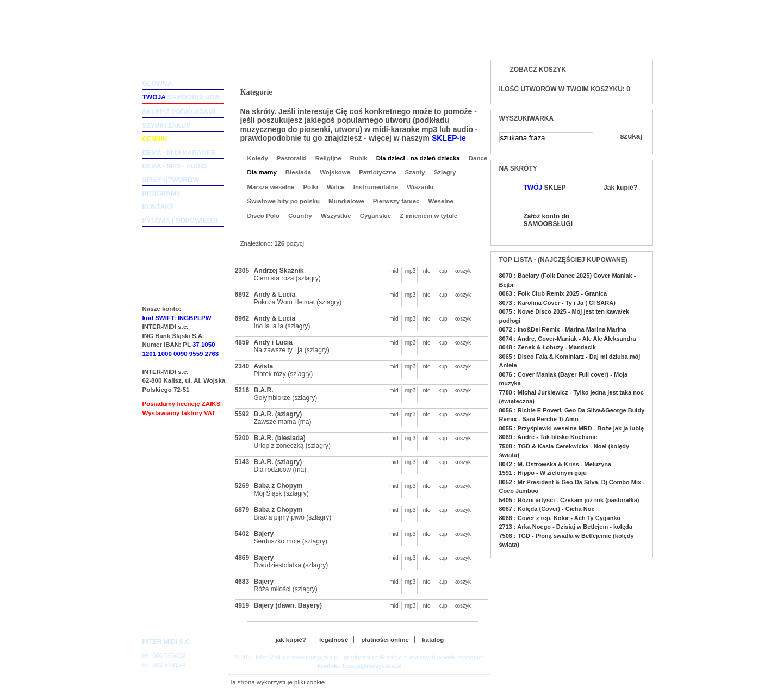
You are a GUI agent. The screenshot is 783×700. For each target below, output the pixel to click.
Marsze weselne (271, 187)
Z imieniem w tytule (428, 216)
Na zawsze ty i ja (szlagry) (292, 350)
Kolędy (258, 158)
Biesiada (298, 172)
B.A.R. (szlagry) (278, 414)
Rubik (359, 158)
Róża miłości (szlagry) (286, 589)
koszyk (460, 271)
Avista (264, 366)
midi (394, 271)
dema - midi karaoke (179, 153)
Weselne (441, 201)
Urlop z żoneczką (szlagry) (292, 446)
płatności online (385, 640)
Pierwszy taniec (396, 201)
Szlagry (445, 172)
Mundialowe (346, 201)
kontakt (158, 207)
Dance (478, 158)
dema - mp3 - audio (175, 166)
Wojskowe (335, 172)
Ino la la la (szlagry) (282, 326)
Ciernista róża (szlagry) (287, 278)
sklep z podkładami (179, 112)
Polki (310, 187)
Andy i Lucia (273, 342)
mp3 (410, 271)
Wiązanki (420, 187)
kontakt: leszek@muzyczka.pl (359, 666)
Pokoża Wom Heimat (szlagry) (298, 302)
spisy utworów (171, 180)
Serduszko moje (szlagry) (291, 541)
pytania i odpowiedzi (180, 221)
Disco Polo (263, 216)
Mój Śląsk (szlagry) (281, 493)
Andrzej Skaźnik (279, 271)
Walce (336, 187)
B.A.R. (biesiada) (280, 438)
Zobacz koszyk (538, 70)
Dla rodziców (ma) (280, 470)
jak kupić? (291, 640)
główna (157, 84)
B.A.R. (264, 390)
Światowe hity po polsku (284, 201)
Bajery (264, 534)
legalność (334, 640)
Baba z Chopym (278, 486)
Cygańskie (376, 216)
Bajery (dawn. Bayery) (288, 605)
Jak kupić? (620, 187)
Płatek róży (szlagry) (284, 374)
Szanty (415, 172)
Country (300, 216)
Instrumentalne (376, 187)
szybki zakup (167, 126)
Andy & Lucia (275, 295)
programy (162, 193)
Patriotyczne (377, 172)
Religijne (328, 158)
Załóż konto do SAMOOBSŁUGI (548, 220)
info (426, 271)
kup (443, 271)
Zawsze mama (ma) (283, 422)
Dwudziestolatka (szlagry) (291, 565)
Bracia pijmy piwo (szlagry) (293, 517)
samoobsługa (181, 97)
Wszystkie (336, 216)
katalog (433, 640)
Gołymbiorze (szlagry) (286, 398)
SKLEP (545, 187)
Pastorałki (292, 158)
